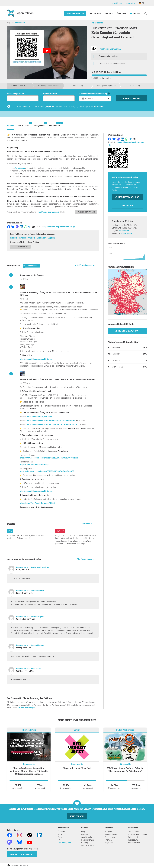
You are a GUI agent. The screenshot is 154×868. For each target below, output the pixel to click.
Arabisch (32, 238)
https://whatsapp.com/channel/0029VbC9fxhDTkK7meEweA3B (47, 471)
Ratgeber (108, 832)
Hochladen (128, 206)
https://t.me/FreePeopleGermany (34, 465)
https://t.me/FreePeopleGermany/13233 (37, 503)
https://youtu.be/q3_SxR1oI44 (39, 417)
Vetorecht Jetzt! (88, 845)
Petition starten (75, 13)
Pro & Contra (24, 124)
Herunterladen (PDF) (129, 197)
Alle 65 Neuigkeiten (84, 265)
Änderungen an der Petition (32, 275)
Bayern (77, 730)
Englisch (51, 238)
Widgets (85, 834)
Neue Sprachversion (20, 247)
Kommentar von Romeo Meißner (30, 645)
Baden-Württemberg (125, 730)
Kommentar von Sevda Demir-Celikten (33, 567)
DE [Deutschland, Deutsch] (142, 3)
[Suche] (146, 13)
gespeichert (50, 106)
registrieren (117, 3)
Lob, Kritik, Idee (65, 843)
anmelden (130, 3)
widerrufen (99, 106)
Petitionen (96, 13)
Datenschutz (133, 837)
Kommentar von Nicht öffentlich (30, 591)
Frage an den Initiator (86, 212)
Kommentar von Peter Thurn (29, 669)
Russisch (14, 238)
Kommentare (55, 124)
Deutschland (19, 23)
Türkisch (23, 238)
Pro (10, 531)
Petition (11, 126)
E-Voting (85, 843)
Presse (61, 840)
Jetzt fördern (77, 816)
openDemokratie (88, 837)
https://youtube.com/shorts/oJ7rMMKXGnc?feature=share (52, 424)
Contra (60, 531)
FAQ (83, 832)
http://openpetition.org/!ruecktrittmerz (36, 359)
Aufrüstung (20, 168)
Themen (108, 840)
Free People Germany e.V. (110, 49)
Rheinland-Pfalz (29, 730)
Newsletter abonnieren (22, 854)
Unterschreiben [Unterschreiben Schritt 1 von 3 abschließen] (131, 98)
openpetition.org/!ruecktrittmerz (60, 227)
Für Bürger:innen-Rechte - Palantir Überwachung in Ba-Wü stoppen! (125, 770)
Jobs (60, 834)
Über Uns (121, 13)
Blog (60, 837)
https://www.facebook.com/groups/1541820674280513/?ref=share (49, 458)
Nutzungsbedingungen (138, 834)
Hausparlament (88, 840)
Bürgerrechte (97, 23)
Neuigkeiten (39, 124)
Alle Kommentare (85, 559)
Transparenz (133, 832)
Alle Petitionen (111, 834)
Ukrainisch (42, 238)
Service (109, 13)
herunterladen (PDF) (129, 331)
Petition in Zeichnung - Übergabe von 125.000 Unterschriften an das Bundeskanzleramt (58, 379)
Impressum (133, 840)
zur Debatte (87, 524)
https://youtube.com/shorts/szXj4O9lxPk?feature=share (51, 421)
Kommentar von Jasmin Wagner (30, 617)
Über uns (62, 832)
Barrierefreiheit (134, 843)
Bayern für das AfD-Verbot (77, 768)
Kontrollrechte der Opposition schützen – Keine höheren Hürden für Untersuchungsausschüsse (29, 771)
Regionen (109, 843)
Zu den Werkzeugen (27, 708)
